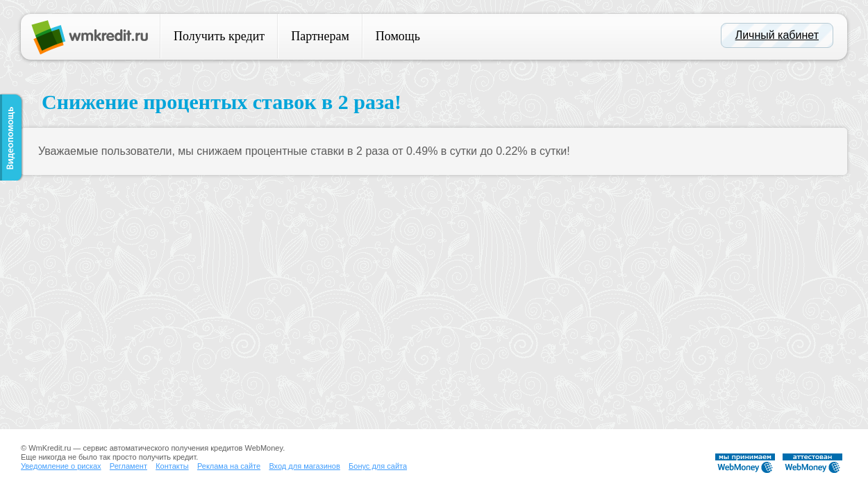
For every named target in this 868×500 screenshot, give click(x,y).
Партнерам (320, 36)
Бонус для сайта (378, 466)
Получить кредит (219, 36)
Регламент (128, 466)
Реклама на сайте (229, 466)
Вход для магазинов (304, 466)
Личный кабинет (777, 35)
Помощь (398, 36)
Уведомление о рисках (61, 466)
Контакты (172, 466)
